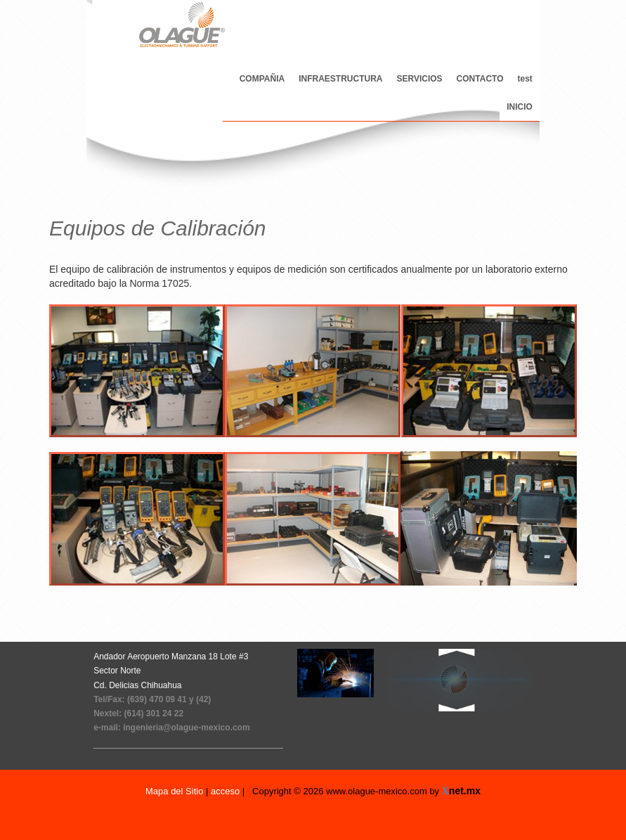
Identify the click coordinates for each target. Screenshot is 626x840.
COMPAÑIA (262, 79)
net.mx (465, 791)
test (525, 79)
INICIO (520, 107)
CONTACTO (480, 79)
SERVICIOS (419, 79)
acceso (225, 791)
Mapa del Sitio (176, 791)
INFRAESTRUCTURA (340, 79)
